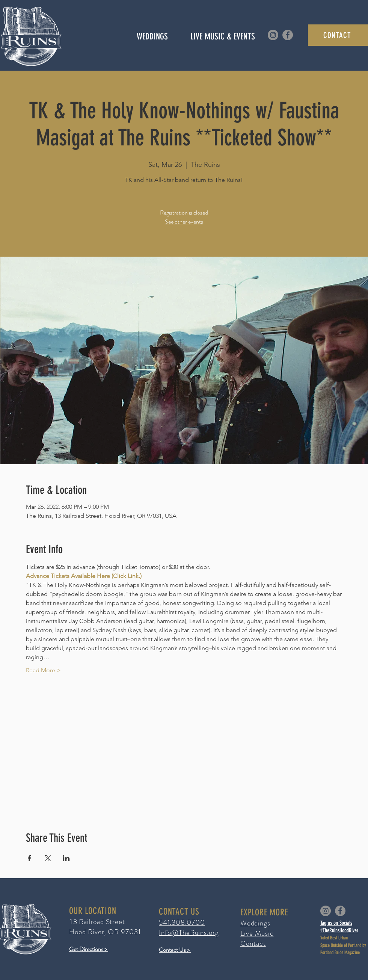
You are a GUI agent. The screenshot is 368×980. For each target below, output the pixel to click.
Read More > (43, 670)
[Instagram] (273, 35)
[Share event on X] (48, 858)
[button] (222, 36)
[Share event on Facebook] (29, 858)
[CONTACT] (338, 35)
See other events (184, 222)
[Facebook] (288, 35)
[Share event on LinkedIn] (66, 858)
